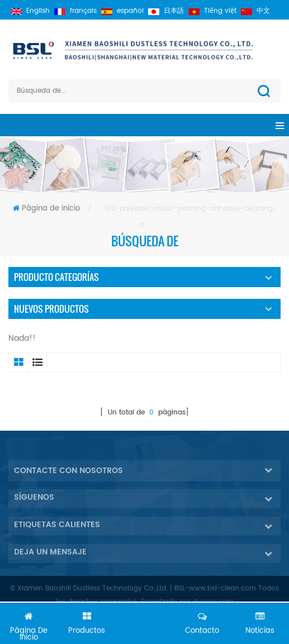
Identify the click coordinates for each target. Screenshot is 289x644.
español (122, 11)
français (75, 11)
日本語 (166, 11)
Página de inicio (46, 209)
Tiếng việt (212, 11)
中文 (255, 11)
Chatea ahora (145, 626)
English (30, 11)
